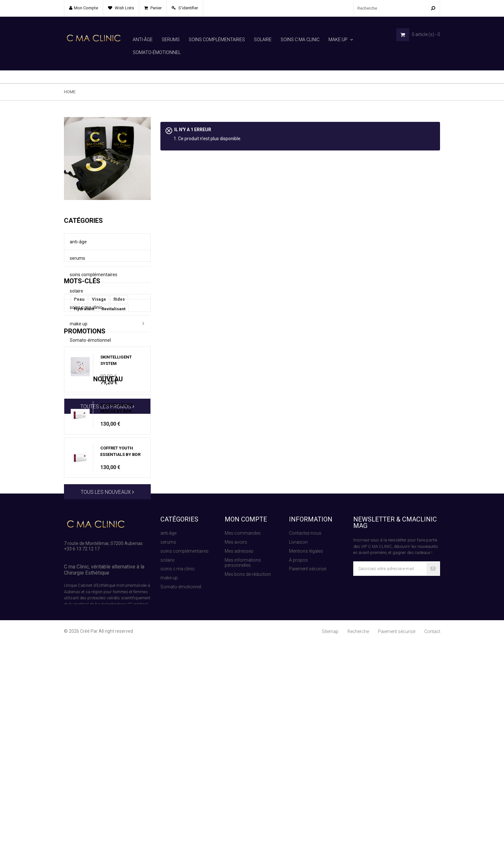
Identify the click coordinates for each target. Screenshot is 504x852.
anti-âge (143, 40)
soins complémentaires (217, 40)
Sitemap (330, 841)
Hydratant (84, 388)
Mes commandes (243, 740)
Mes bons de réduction (248, 781)
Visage (99, 379)
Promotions (85, 439)
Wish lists (124, 8)
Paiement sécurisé (308, 775)
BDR (128, 398)
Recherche (358, 841)
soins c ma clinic (300, 40)
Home (70, 79)
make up (338, 40)
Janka (80, 408)
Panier (156, 8)
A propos (298, 766)
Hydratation (106, 408)
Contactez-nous (305, 740)
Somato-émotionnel (157, 52)
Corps (131, 408)
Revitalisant (113, 388)
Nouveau (79, 541)
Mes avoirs (236, 748)
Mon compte (246, 726)
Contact (432, 841)
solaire (263, 40)
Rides (119, 379)
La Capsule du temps (95, 398)
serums (171, 40)
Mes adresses (239, 757)
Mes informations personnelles (243, 769)
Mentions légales (306, 757)
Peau (79, 379)
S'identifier (188, 8)
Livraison (298, 748)
